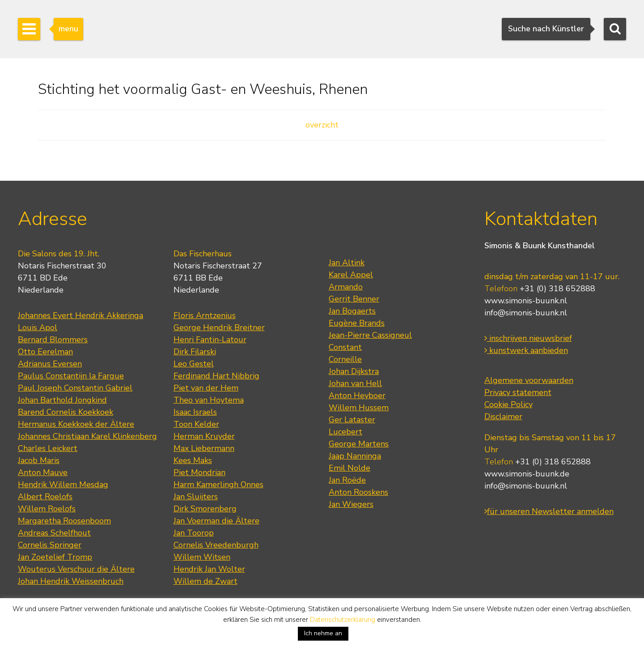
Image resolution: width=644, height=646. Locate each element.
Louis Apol (38, 327)
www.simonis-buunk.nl (526, 301)
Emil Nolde (350, 468)
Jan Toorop (194, 533)
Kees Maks (193, 460)
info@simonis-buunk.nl (526, 313)
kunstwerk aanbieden (526, 350)
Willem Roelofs (47, 509)
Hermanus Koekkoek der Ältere (76, 424)
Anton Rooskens (358, 492)
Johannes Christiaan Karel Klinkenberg (87, 436)
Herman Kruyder (204, 436)
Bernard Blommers (53, 340)
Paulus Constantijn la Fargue (71, 376)
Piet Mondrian (199, 472)
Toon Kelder (196, 424)
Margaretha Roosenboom (64, 521)
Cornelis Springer (50, 545)
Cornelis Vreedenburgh (216, 545)
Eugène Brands (357, 323)
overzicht (322, 125)
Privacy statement (518, 392)
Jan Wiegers (351, 504)
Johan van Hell (355, 383)
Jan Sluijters (196, 497)
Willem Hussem (359, 408)
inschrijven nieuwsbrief (528, 338)
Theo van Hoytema (209, 400)
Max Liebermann (204, 448)
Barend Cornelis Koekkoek (66, 412)
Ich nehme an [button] (323, 633)
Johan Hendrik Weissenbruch (71, 581)
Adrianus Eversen (50, 364)
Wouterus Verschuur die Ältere (76, 569)
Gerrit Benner (354, 299)
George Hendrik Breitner (219, 327)
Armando (346, 287)
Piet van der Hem (206, 388)
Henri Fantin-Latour (210, 340)
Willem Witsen (202, 557)
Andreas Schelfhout (54, 533)
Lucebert (345, 432)
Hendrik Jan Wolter (209, 569)
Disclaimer (503, 416)
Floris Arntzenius (205, 315)
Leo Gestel (194, 364)
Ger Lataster (352, 420)
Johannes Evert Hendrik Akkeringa (80, 315)
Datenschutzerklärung (343, 620)
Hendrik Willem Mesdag (63, 484)
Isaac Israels (195, 412)
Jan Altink (347, 263)
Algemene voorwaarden (529, 380)
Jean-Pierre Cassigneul (370, 335)
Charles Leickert (48, 448)
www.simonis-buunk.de (527, 474)
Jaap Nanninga (355, 456)
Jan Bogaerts (352, 311)
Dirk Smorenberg (205, 509)
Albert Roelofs (45, 497)
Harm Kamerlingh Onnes (218, 484)
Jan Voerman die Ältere (216, 521)
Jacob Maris (39, 460)
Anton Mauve (43, 472)
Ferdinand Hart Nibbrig (216, 376)
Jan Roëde (347, 480)
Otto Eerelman (45, 352)
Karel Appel (351, 275)
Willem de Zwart (205, 581)
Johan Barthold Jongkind (62, 400)
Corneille (345, 359)
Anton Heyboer (357, 395)
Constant (345, 347)
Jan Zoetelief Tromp (55, 557)
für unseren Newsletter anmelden (549, 511)
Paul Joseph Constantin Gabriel (75, 388)
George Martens (359, 444)
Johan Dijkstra (354, 371)
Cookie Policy (508, 404)
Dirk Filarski (195, 352)
